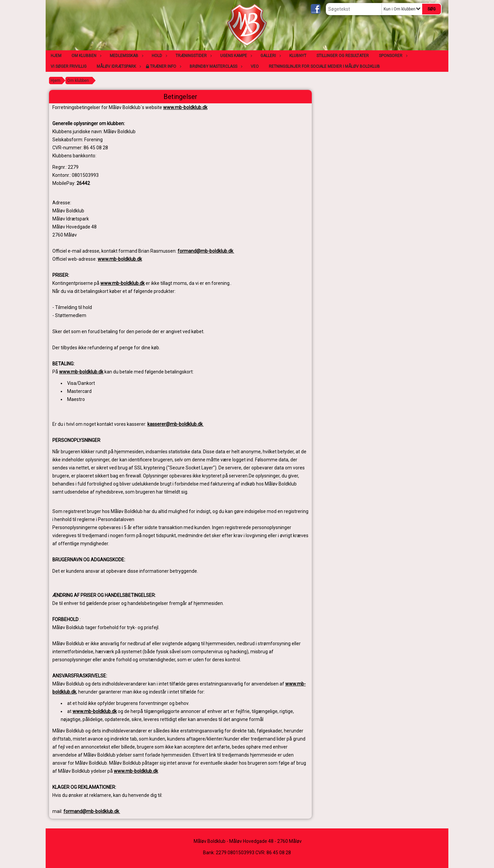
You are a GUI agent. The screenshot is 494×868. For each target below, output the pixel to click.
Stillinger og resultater (343, 56)
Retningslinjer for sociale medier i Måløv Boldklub (324, 66)
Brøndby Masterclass (215, 66)
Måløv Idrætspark (118, 66)
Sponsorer (392, 56)
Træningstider (193, 56)
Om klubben (86, 56)
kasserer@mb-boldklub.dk (176, 424)
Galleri (270, 56)
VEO (255, 66)
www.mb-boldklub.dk (185, 107)
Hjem (56, 56)
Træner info (165, 66)
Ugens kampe (235, 56)
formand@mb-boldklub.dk (206, 251)
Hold (159, 56)
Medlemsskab (126, 56)
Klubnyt (298, 56)
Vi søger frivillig (69, 66)
